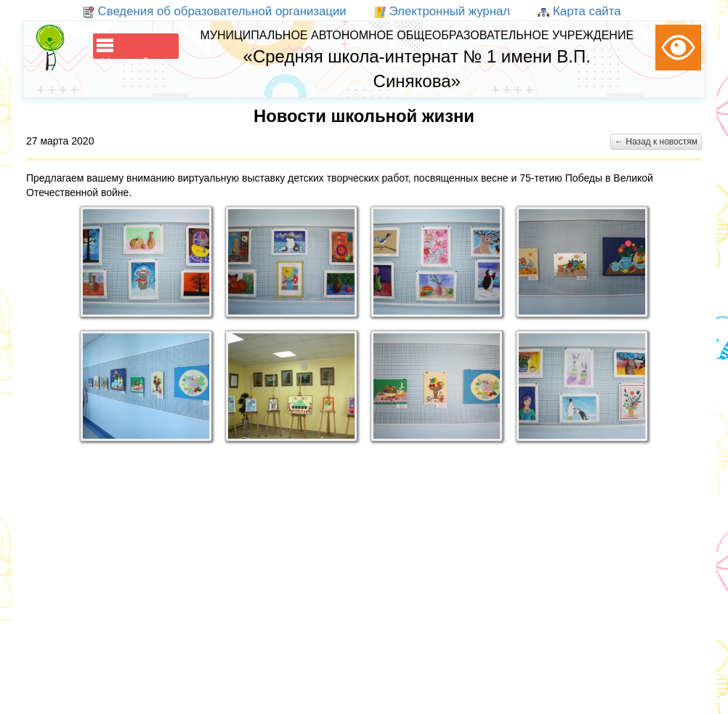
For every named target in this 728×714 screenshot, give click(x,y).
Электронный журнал (442, 11)
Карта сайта (579, 11)
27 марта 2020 (60, 141)
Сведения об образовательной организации (215, 11)
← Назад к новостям (656, 142)
